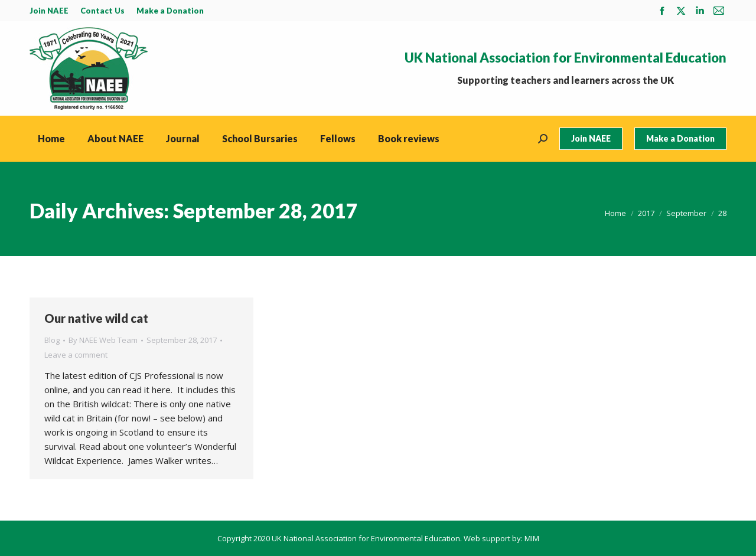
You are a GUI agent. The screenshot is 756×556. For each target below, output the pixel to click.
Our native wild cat (96, 318)
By (103, 340)
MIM (532, 538)
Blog (52, 340)
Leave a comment (76, 355)
